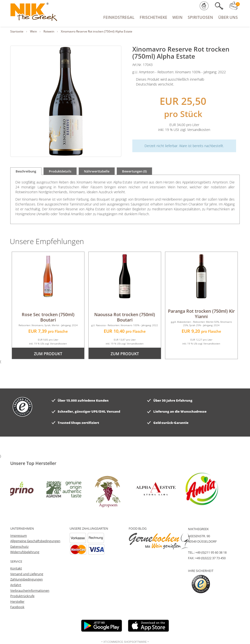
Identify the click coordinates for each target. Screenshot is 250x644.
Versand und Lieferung (27, 574)
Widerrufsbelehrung (25, 552)
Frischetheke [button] (153, 17)
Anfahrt (16, 585)
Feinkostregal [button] (119, 17)
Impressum (19, 536)
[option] (24, 489)
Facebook (17, 607)
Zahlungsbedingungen (26, 579)
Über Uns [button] (228, 17)
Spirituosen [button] (200, 17)
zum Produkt (48, 354)
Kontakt (16, 568)
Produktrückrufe (22, 596)
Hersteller (17, 601)
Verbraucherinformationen (30, 590)
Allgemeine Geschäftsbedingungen (35, 541)
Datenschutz (19, 547)
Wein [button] (177, 17)
